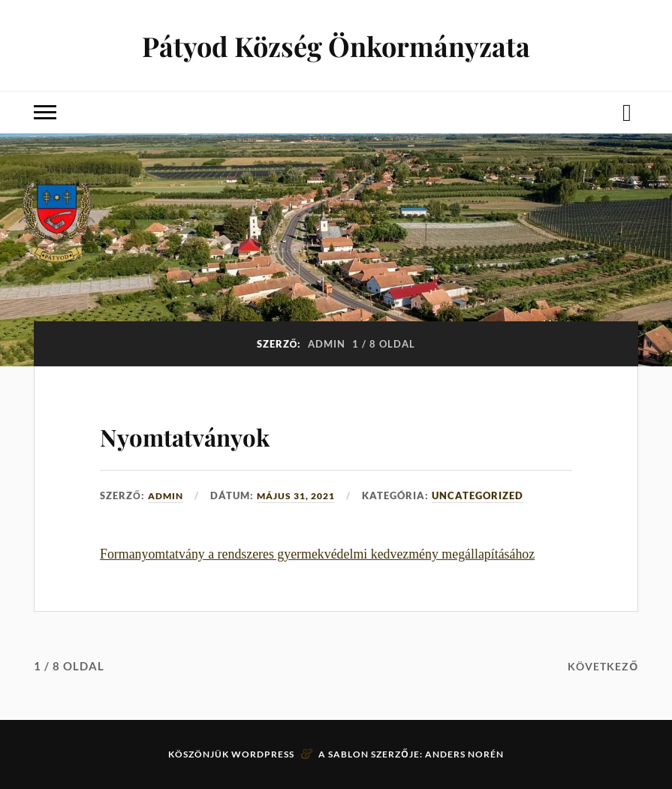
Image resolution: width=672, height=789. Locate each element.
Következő (601, 666)
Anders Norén (464, 754)
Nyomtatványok (219, 433)
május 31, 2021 (303, 495)
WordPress (263, 754)
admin (167, 495)
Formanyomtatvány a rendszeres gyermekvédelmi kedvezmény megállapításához (317, 554)
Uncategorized (489, 495)
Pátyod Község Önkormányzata (336, 45)
